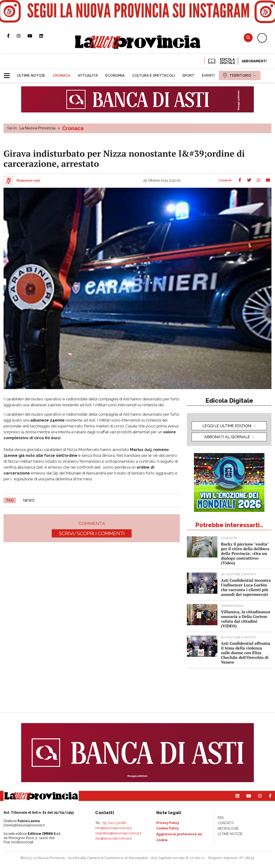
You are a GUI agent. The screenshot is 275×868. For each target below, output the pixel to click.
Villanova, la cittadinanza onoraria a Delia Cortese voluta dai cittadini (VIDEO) (246, 619)
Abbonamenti (254, 61)
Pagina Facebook (12, 36)
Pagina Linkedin (45, 36)
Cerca (248, 38)
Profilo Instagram (22, 36)
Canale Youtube (33, 36)
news (29, 500)
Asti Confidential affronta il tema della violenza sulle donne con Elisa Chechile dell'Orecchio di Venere (246, 653)
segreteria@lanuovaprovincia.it (118, 833)
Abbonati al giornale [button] (227, 437)
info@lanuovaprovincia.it (114, 828)
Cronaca (73, 128)
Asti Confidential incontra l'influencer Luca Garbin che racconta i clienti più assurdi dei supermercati (246, 587)
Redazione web (28, 181)
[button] (9, 74)
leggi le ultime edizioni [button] (227, 426)
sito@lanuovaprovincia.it (113, 838)
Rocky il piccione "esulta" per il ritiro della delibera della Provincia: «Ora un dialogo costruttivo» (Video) (245, 553)
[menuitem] (31, 76)
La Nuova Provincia (37, 128)
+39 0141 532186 (114, 823)
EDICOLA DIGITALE (221, 61)
